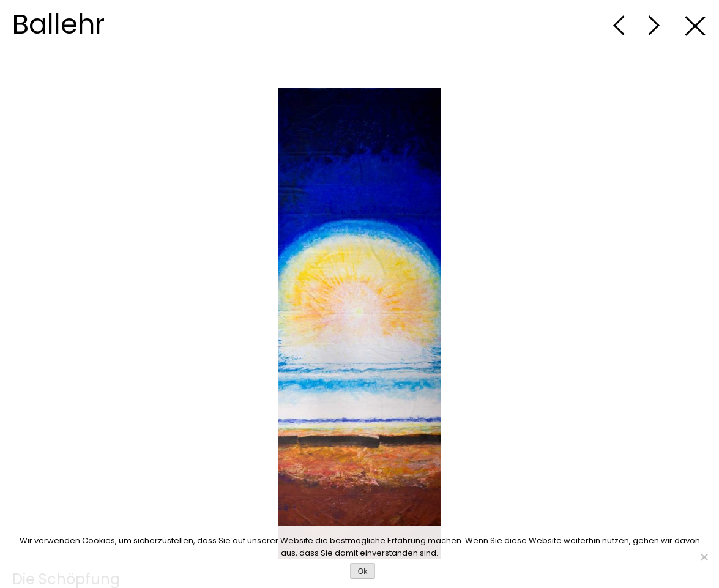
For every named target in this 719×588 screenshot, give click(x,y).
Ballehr (58, 24)
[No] (704, 557)
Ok (363, 571)
